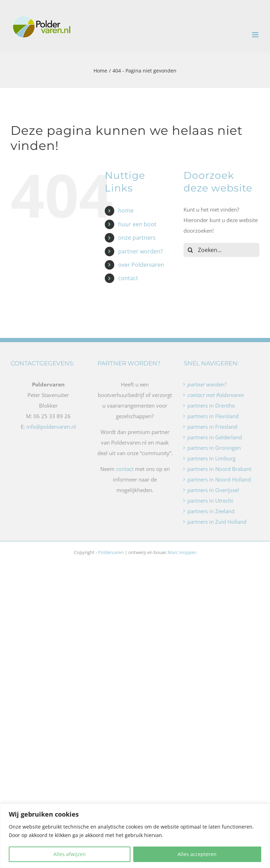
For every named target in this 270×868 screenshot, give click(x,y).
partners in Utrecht (210, 501)
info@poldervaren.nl (51, 427)
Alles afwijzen (70, 854)
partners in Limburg (211, 458)
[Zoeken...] (221, 250)
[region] (135, 836)
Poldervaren (111, 552)
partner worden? (140, 251)
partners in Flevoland (213, 416)
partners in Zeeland (211, 511)
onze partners (137, 238)
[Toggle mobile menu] (256, 35)
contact (128, 278)
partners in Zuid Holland (217, 522)
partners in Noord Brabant (219, 469)
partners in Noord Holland (219, 479)
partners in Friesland (212, 427)
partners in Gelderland (215, 437)
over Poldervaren (141, 265)
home (126, 210)
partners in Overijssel (213, 490)
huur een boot (137, 224)
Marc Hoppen (182, 552)
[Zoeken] (191, 250)
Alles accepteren (197, 854)
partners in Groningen (214, 448)
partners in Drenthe (211, 405)
